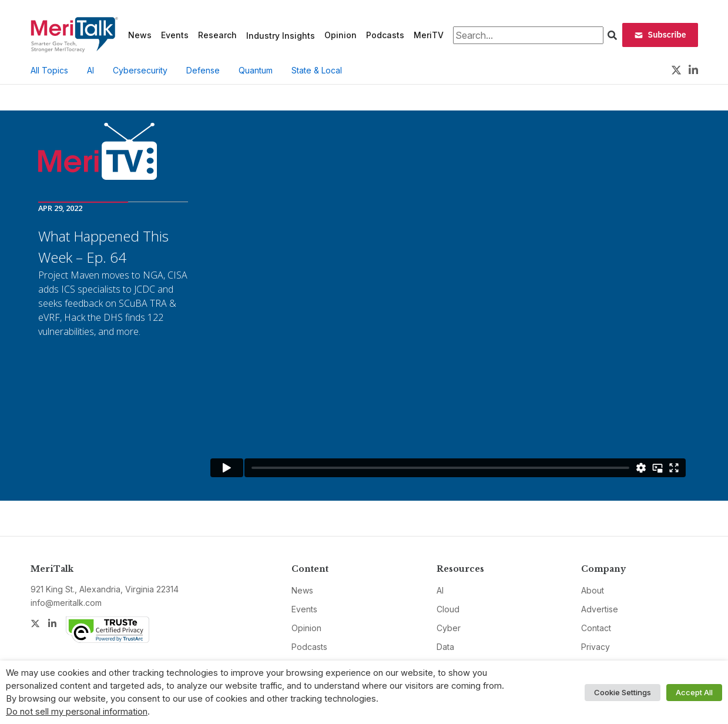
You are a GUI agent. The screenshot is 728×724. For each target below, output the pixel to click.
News (140, 35)
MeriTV (429, 35)
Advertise (600, 609)
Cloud (448, 609)
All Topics (49, 70)
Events (175, 35)
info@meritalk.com (66, 603)
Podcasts (385, 35)
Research (217, 35)
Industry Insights (281, 36)
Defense (203, 70)
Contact (596, 628)
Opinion (340, 35)
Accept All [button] (694, 692)
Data (445, 647)
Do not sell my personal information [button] (77, 712)
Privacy (596, 647)
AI (90, 70)
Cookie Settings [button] (623, 692)
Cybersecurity (140, 70)
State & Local (317, 70)
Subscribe (660, 35)
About (593, 590)
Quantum (256, 70)
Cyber (449, 628)
